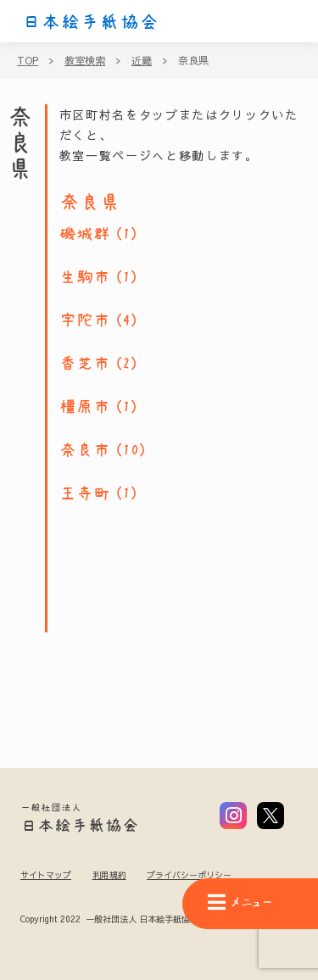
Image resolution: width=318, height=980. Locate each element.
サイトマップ (46, 875)
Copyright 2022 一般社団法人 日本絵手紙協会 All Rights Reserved (151, 920)
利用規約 (109, 875)
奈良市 (85, 450)
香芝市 (85, 364)
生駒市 (85, 277)
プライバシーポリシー (189, 875)
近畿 (142, 60)
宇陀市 (85, 320)
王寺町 (85, 493)
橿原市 (85, 407)
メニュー (240, 902)
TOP (28, 60)
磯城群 (85, 234)
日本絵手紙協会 (91, 22)
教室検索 (85, 60)
